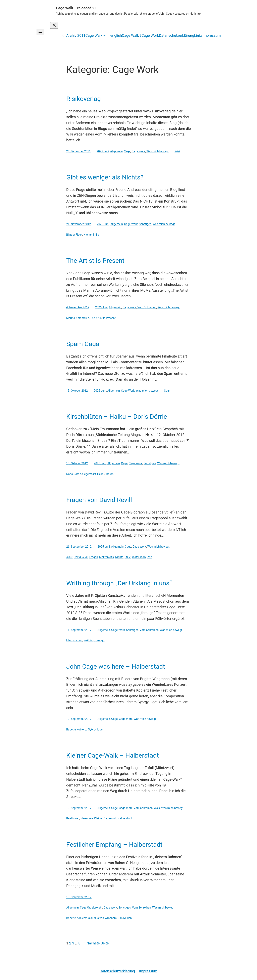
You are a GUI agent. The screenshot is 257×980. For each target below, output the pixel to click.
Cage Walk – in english (104, 35)
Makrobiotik (107, 557)
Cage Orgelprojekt (91, 908)
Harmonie (87, 818)
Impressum (212, 35)
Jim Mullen (125, 918)
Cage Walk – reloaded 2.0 (77, 8)
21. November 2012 (79, 224)
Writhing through (94, 640)
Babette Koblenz (76, 729)
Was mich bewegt (157, 151)
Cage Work (150, 35)
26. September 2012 (79, 547)
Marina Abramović (78, 318)
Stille (96, 235)
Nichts (88, 235)
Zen (150, 557)
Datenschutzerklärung (176, 35)
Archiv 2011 (76, 35)
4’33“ (69, 557)
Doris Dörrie (74, 474)
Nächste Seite (97, 943)
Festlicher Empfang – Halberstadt (114, 845)
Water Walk (139, 557)
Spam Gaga (83, 344)
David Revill (81, 557)
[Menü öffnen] (40, 32)
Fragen (94, 557)
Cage (127, 151)
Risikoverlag (84, 99)
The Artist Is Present (95, 261)
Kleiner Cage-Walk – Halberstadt (113, 755)
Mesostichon (74, 640)
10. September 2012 (79, 719)
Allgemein (116, 151)
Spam (168, 391)
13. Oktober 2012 (77, 463)
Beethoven (73, 818)
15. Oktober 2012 (77, 391)
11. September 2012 (79, 630)
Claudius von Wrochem (102, 918)
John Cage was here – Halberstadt (116, 666)
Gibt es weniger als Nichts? (105, 177)
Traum (109, 474)
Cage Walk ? (132, 35)
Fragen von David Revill (99, 500)
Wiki (177, 151)
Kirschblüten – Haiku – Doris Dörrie (117, 417)
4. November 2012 (78, 307)
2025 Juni (103, 151)
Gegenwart (89, 474)
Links (198, 35)
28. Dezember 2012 (78, 151)
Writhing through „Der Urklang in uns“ (119, 583)
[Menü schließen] (54, 25)
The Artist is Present (103, 318)
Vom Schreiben (147, 307)
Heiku (101, 474)
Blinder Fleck (74, 235)
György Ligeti (96, 729)
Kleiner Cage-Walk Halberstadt (113, 818)
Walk (157, 808)
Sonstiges (145, 224)
